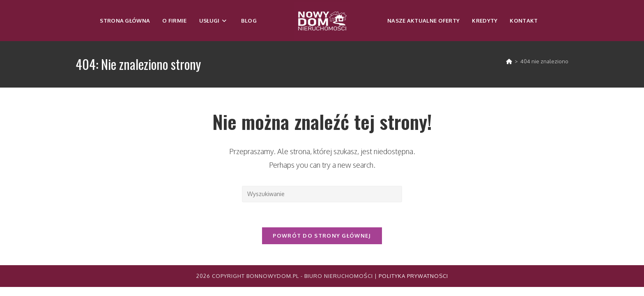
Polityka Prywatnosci (413, 276)
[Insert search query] (322, 194)
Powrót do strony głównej (322, 236)
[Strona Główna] (509, 61)
